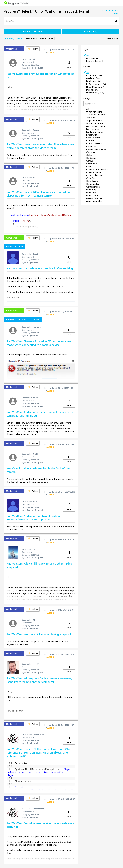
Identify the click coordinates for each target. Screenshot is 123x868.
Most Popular (46, 38)
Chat (89, 167)
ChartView (91, 164)
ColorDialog (92, 181)
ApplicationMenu (95, 120)
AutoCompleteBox (96, 123)
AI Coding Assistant (96, 115)
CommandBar (93, 184)
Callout (90, 155)
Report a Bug (91, 31)
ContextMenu (93, 187)
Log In (116, 13)
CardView (91, 158)
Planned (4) (92, 90)
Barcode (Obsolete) (96, 126)
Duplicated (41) (94, 81)
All (88, 55)
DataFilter (91, 193)
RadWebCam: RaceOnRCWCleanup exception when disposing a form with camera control (38, 194)
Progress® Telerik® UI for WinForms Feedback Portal (46, 11)
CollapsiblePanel (94, 175)
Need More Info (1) (96, 87)
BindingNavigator (95, 132)
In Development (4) (96, 84)
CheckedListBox (94, 172)
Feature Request (95, 61)
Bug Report (92, 58)
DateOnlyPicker (94, 198)
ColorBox (91, 178)
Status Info (112, 38)
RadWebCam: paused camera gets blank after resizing (40, 268)
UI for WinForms (94, 112)
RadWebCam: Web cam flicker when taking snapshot (39, 634)
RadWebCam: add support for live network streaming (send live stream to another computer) (39, 680)
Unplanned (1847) (95, 93)
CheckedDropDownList (98, 169)
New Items (31, 38)
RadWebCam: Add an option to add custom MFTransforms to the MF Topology (33, 518)
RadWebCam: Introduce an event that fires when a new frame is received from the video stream (41, 146)
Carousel (91, 161)
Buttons (90, 141)
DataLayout (92, 195)
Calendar (91, 152)
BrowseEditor (93, 138)
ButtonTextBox (94, 143)
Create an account (110, 10)
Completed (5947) (95, 75)
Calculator (91, 146)
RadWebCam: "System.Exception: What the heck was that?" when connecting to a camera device (39, 343)
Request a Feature (33, 31)
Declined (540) (94, 78)
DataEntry (91, 190)
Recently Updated (14, 38)
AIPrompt (91, 117)
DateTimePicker (94, 201)
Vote (69, 67)
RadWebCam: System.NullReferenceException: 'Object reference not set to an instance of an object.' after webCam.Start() (40, 752)
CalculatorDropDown (97, 149)
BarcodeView (93, 129)
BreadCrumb (93, 135)
